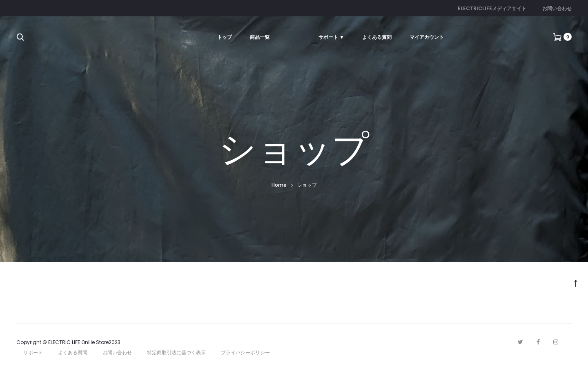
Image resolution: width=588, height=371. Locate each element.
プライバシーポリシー (245, 352)
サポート (33, 352)
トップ (225, 37)
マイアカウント (427, 37)
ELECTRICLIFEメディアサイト (492, 8)
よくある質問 (377, 37)
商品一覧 (260, 37)
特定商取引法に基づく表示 (176, 352)
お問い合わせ (557, 8)
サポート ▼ (331, 37)
